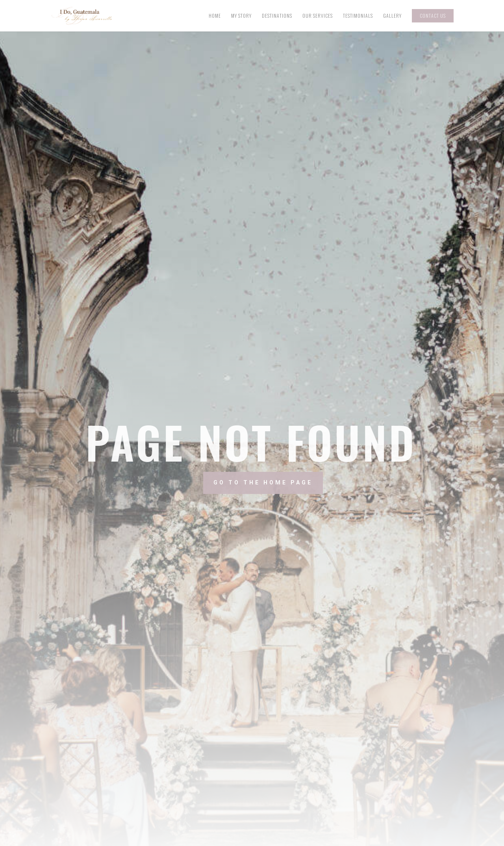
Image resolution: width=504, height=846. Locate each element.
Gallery (392, 16)
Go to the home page (289, 482)
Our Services (318, 16)
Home (215, 16)
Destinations (277, 16)
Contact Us (433, 16)
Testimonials (358, 16)
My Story (241, 16)
